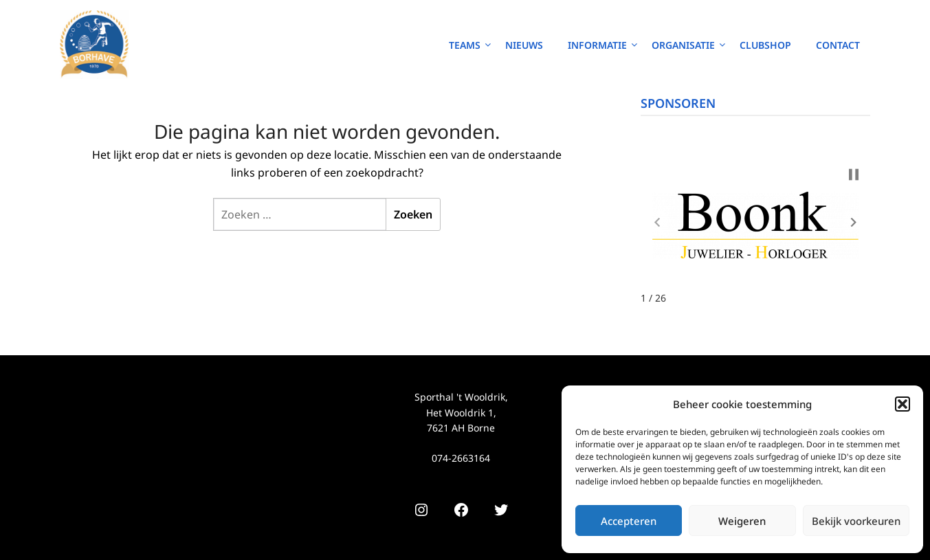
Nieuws (524, 45)
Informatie (597, 45)
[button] (903, 404)
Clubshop (765, 45)
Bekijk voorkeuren (856, 521)
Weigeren (742, 521)
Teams (465, 45)
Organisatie (683, 45)
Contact (838, 45)
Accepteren (629, 521)
